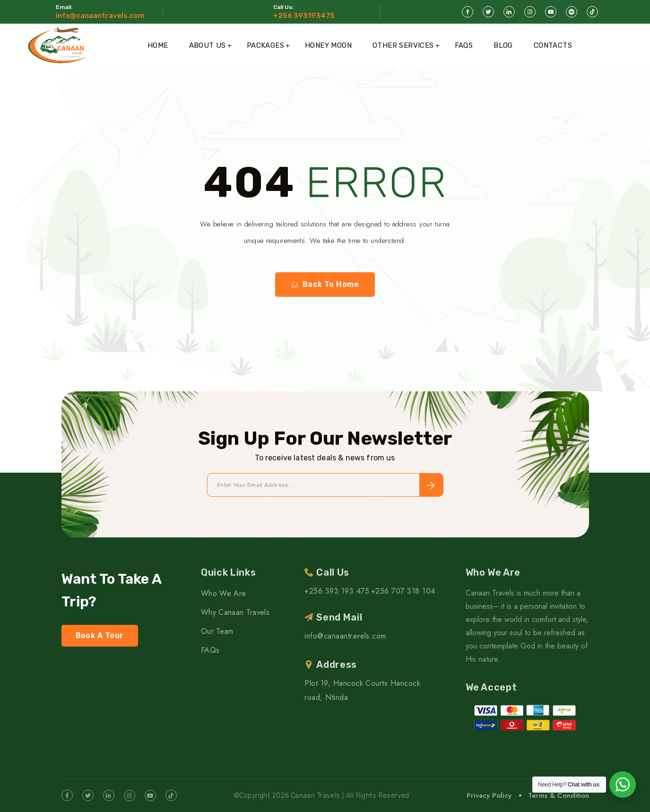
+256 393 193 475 (337, 591)
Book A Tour (100, 635)
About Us (208, 45)
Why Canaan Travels (235, 612)
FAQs (464, 45)
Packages (265, 45)
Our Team (217, 631)
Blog (503, 45)
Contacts (553, 45)
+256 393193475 (304, 16)
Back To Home (325, 285)
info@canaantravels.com (100, 16)
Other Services (403, 45)
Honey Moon (328, 45)
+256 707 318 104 (403, 591)
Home (158, 45)
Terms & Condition (559, 795)
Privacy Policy (489, 795)
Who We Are (223, 593)
